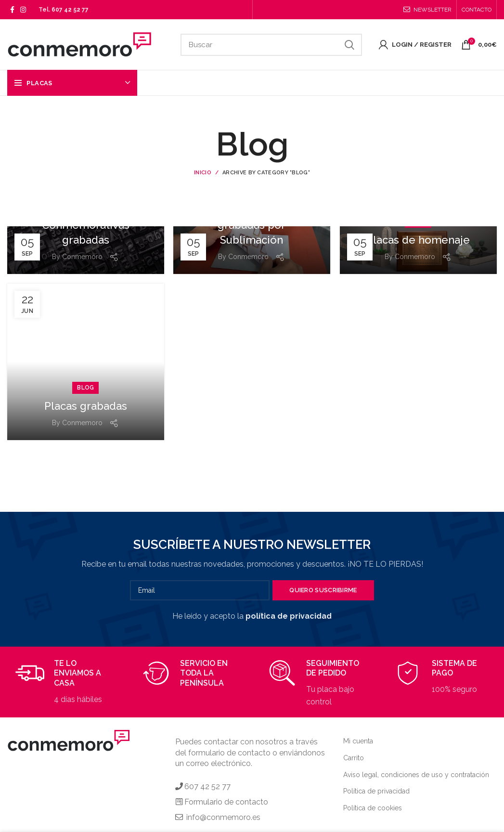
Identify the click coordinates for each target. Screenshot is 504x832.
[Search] (271, 45)
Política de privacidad (376, 791)
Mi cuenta (358, 741)
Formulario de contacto (226, 802)
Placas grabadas (86, 406)
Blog (85, 388)
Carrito (354, 758)
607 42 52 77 (70, 10)
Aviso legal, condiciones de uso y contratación (416, 775)
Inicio (203, 173)
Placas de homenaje (418, 240)
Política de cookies (373, 808)
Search (349, 45)
